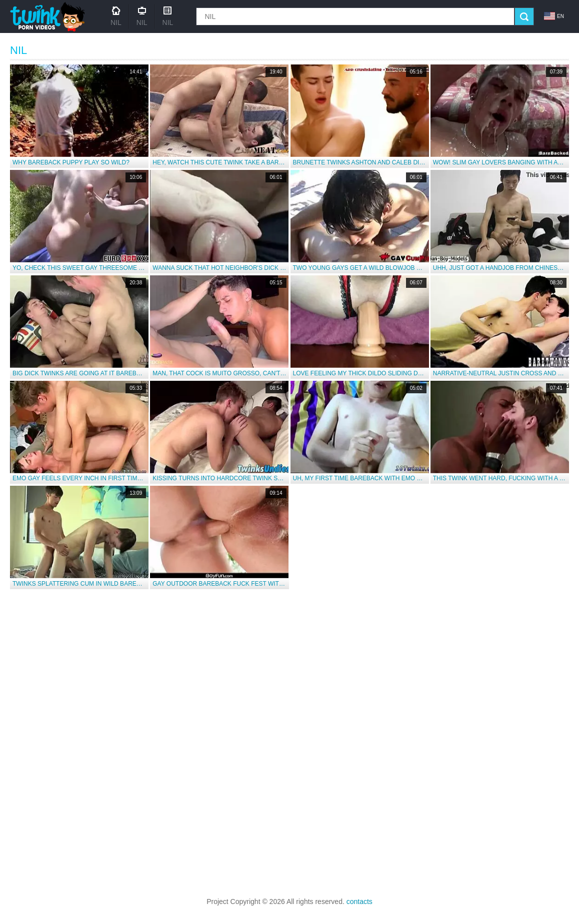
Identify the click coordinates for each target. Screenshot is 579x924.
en (554, 16)
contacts (359, 902)
